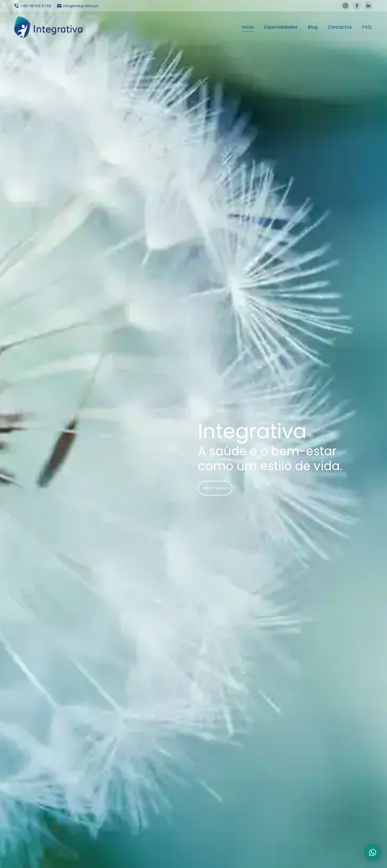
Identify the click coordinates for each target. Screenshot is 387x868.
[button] (373, 853)
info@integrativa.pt (78, 6)
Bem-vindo (215, 488)
